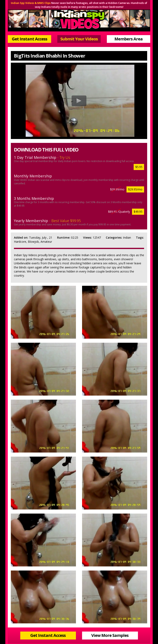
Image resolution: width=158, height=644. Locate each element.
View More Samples (110, 635)
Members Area (129, 39)
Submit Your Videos (79, 39)
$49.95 (138, 212)
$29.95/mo (135, 189)
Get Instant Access (30, 39)
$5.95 (139, 167)
